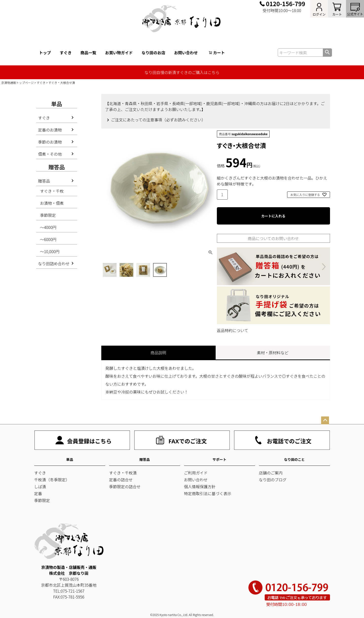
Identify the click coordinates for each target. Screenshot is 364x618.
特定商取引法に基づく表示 (208, 493)
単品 (70, 459)
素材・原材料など (273, 353)
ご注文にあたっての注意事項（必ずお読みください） (158, 120)
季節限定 (48, 215)
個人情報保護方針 (200, 487)
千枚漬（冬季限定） (52, 480)
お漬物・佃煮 (52, 203)
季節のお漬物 (50, 142)
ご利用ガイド (196, 473)
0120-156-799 (286, 4)
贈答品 (44, 181)
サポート (220, 459)
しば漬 (40, 487)
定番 (38, 493)
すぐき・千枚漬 (123, 473)
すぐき (66, 53)
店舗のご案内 (271, 473)
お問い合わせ (186, 53)
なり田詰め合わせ (54, 263)
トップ (45, 53)
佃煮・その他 (50, 154)
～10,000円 (50, 251)
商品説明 (158, 353)
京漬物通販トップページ (17, 83)
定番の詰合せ (121, 480)
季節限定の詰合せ (125, 487)
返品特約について (233, 330)
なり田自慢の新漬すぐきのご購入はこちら (182, 72)
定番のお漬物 (50, 130)
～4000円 (48, 227)
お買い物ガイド (119, 53)
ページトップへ (325, 420)
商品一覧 (88, 53)
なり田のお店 (154, 53)
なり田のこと (295, 459)
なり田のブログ (273, 480)
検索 (327, 53)
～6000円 (48, 239)
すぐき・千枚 (52, 191)
